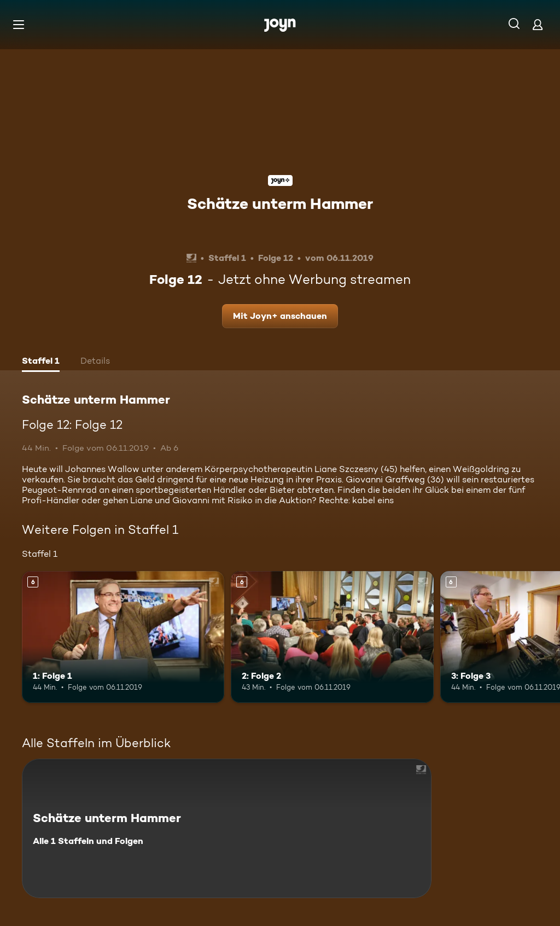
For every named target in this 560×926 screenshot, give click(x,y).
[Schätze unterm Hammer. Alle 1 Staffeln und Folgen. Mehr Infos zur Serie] (227, 828)
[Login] (538, 24)
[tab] (41, 362)
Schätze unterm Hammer (280, 203)
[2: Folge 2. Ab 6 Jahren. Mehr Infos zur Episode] (332, 637)
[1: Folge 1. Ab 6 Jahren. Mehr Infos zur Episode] (123, 637)
